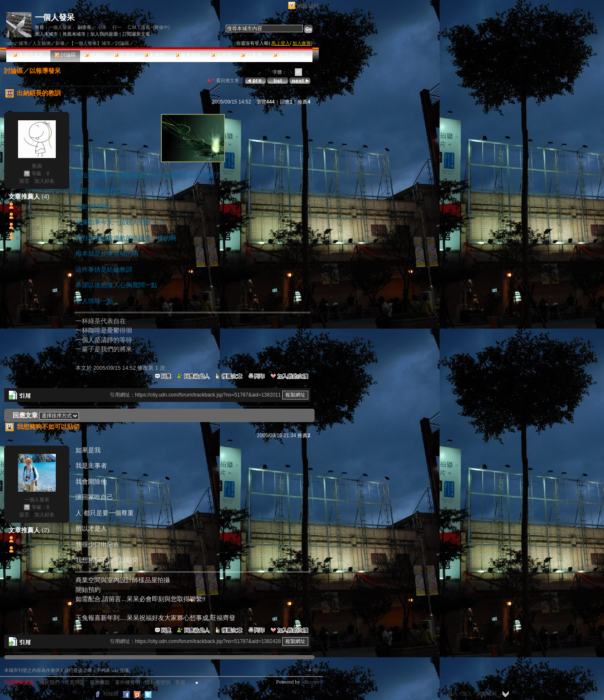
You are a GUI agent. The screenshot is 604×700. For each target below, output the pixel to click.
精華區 (95, 55)
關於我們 (49, 682)
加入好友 (44, 181)
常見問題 (75, 682)
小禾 (102, 27)
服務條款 (100, 682)
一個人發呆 (55, 17)
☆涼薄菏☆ (28, 208)
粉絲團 (111, 694)
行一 (117, 27)
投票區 (125, 55)
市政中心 (289, 55)
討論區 (65, 55)
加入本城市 (46, 34)
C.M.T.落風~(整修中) (149, 27)
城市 (23, 43)
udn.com (310, 682)
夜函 (37, 166)
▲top (313, 669)
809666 (24, 238)
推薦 (304, 102)
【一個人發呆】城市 (90, 43)
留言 (24, 181)
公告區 (221, 55)
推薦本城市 (74, 34)
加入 (467, 694)
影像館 (155, 55)
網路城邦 (308, 6)
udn (10, 43)
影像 (60, 43)
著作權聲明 (128, 682)
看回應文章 (223, 80)
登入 (453, 694)
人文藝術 (42, 43)
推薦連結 (188, 55)
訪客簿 (251, 55)
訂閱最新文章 (136, 34)
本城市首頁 (28, 55)
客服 (180, 682)
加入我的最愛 (104, 34)
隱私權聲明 (158, 682)
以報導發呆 (45, 71)
